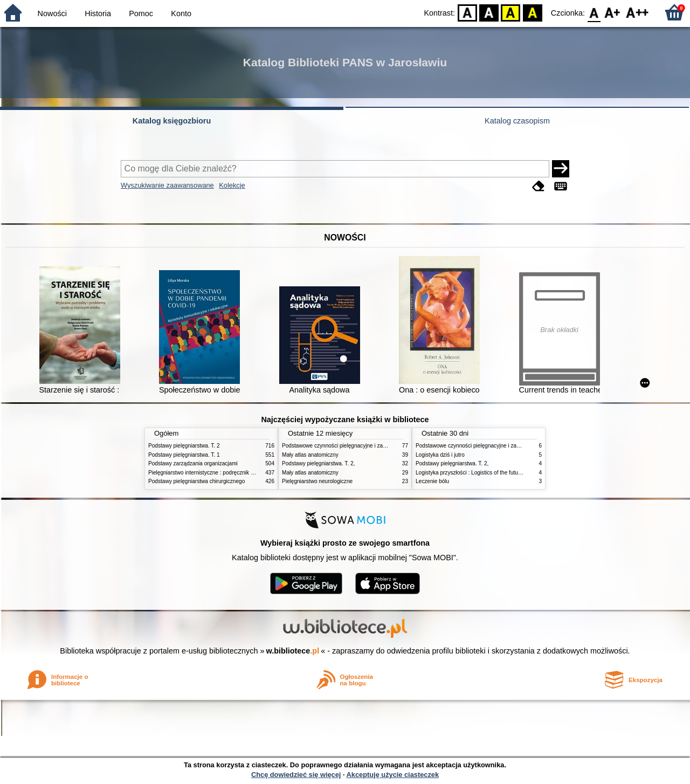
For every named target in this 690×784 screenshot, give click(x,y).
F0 (594, 12)
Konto (181, 13)
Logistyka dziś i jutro (440, 455)
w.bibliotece (293, 651)
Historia (98, 13)
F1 (613, 12)
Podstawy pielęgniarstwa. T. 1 (184, 455)
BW (489, 12)
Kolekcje (232, 185)
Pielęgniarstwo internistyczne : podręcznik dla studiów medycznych (229, 473)
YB (511, 12)
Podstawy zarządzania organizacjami (193, 463)
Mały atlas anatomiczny (310, 455)
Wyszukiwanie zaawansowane (167, 185)
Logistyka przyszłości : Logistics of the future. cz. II (477, 473)
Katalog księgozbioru (172, 121)
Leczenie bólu (432, 481)
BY (532, 12)
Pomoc (141, 13)
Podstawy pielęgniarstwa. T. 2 (184, 446)
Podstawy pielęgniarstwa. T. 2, (318, 463)
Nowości (52, 13)
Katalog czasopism (517, 121)
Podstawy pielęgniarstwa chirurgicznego (196, 481)
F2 (637, 12)
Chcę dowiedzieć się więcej (296, 775)
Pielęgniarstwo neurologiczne (317, 481)
